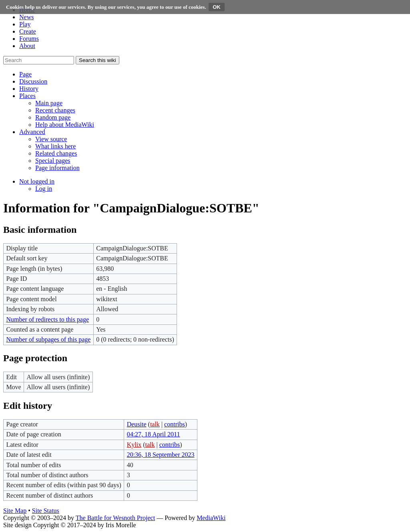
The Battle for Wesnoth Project (115, 518)
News (26, 17)
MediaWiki (211, 518)
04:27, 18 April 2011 (154, 434)
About (27, 46)
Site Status (46, 511)
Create (28, 31)
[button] (25, 74)
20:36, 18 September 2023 (161, 455)
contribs (175, 424)
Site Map (15, 511)
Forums (29, 39)
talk (155, 424)
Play (25, 24)
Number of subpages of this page (48, 339)
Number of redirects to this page (47, 319)
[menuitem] (49, 103)
